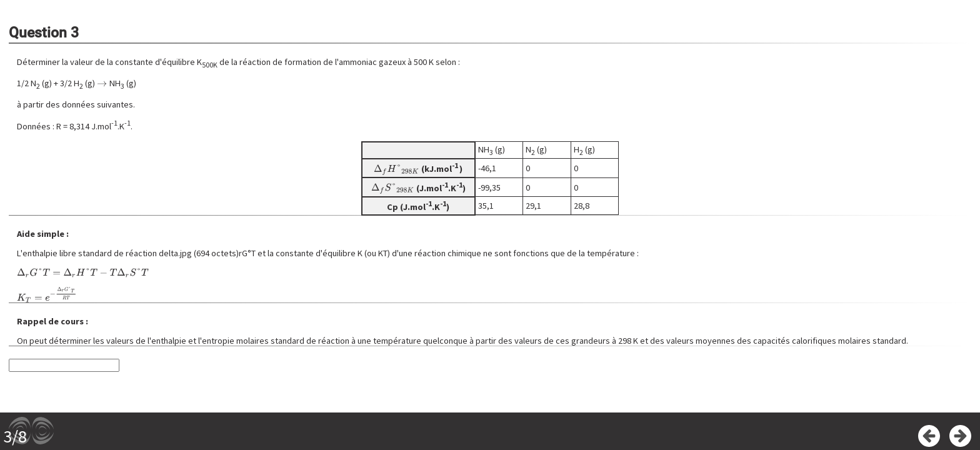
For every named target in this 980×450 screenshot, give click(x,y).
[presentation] (102, 83)
